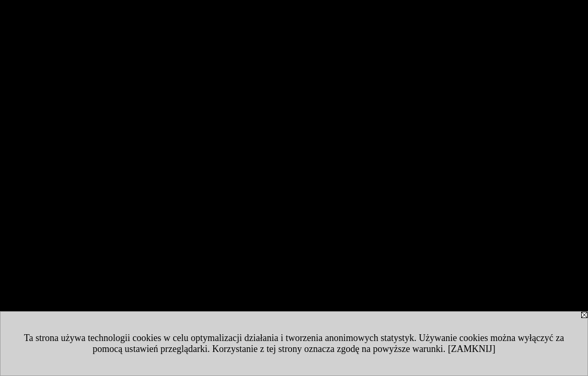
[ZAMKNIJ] (472, 349)
